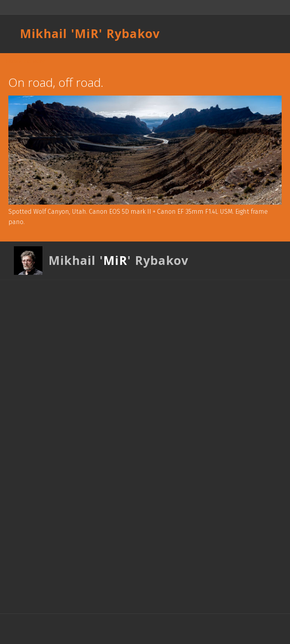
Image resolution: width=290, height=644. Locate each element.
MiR (87, 34)
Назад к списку (25, 61)
